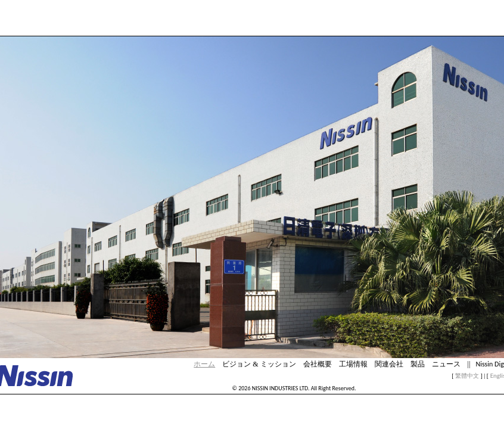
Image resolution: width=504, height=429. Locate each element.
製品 (418, 364)
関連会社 (389, 364)
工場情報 (353, 364)
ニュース (446, 364)
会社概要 (318, 364)
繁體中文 (467, 376)
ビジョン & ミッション (259, 364)
